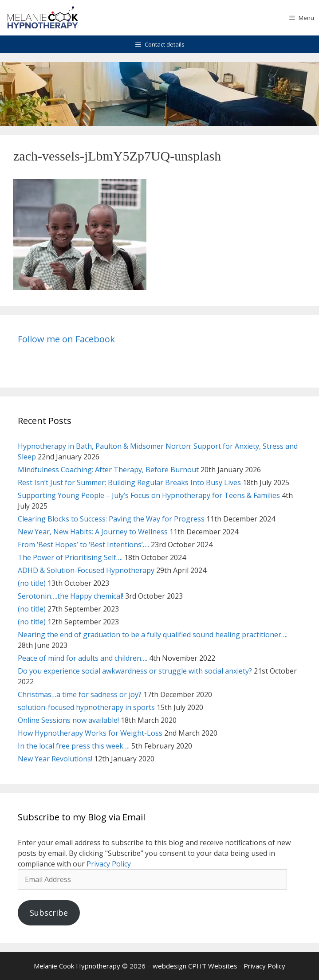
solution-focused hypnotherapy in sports (86, 707)
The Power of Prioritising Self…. (70, 557)
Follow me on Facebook (66, 339)
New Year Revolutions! (55, 759)
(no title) (32, 583)
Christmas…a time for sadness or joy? (80, 694)
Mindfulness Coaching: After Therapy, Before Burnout (108, 470)
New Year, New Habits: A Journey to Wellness (93, 532)
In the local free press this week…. (74, 746)
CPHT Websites (213, 966)
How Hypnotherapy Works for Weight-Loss (90, 733)
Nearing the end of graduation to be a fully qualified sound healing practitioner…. (153, 635)
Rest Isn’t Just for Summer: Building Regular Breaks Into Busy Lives (129, 482)
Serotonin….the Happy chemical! (71, 596)
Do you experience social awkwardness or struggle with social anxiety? (135, 671)
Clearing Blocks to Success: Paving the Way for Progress (111, 519)
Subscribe (49, 913)
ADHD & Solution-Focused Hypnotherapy (86, 570)
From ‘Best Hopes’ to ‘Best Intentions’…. (83, 545)
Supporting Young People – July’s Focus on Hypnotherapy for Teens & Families (149, 495)
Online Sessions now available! (68, 720)
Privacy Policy (109, 864)
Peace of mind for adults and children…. (83, 658)
